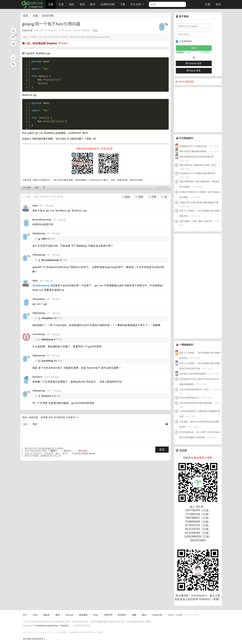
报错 (126, 197)
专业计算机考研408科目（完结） (195, 390)
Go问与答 (48, 16)
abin (35, 206)
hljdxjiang (27, 30)
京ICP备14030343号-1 (34, 639)
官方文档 (137, 4)
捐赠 (134, 615)
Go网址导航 (108, 3)
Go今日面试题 (186, 82)
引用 (152, 197)
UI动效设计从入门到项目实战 (193, 146)
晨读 (57, 615)
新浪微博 (83, 615)
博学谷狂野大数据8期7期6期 (193, 151)
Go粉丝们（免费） (210, 599)
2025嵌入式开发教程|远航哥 (193, 374)
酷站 (144, 615)
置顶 (95, 31)
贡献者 (46, 615)
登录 (218, 4)
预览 (35, 424)
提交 (162, 450)
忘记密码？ (206, 52)
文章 (61, 4)
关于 (25, 615)
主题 (51, 4)
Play (95, 615)
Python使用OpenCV (189, 398)
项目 (72, 4)
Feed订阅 (157, 615)
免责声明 (108, 615)
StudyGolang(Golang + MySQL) (52, 626)
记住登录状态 (184, 41)
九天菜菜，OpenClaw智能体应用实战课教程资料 (199, 424)
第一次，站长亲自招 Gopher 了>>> (45, 43)
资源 (82, 4)
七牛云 (87, 626)
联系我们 (122, 615)
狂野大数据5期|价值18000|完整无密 (197, 157)
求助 (139, 197)
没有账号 (71, 417)
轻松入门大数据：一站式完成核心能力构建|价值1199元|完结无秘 (200, 366)
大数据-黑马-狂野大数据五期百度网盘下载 (199, 203)
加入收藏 (27, 188)
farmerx (37, 377)
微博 (37, 188)
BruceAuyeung (42, 220)
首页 (26, 16)
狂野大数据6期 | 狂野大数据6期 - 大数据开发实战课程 (200, 184)
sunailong (39, 334)
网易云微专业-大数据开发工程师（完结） (199, 165)
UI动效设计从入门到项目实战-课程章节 (198, 173)
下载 (123, 4)
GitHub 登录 (194, 63)
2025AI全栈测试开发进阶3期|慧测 (196, 403)
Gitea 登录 (194, 71)
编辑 (25, 424)
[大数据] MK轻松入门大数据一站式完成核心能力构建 (200, 195)
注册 (208, 4)
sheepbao (39, 299)
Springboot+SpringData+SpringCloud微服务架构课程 (199, 382)
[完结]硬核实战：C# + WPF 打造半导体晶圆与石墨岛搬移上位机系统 (200, 435)
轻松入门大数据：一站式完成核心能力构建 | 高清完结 (200, 213)
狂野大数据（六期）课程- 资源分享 (196, 221)
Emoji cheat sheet (85, 453)
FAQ (35, 615)
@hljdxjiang (41, 285)
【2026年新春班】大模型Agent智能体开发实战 (200, 414)
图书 (93, 4)
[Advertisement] (200, 109)
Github (69, 615)
